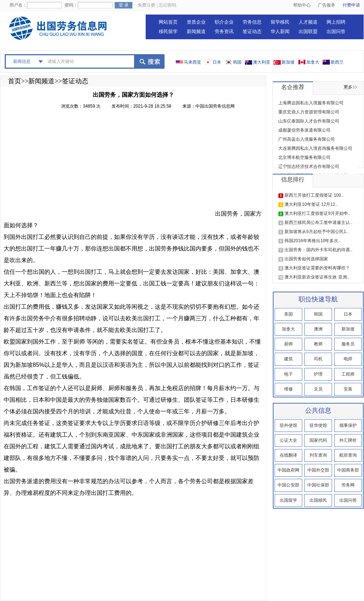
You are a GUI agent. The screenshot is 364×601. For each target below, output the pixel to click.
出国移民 (318, 500)
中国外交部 (318, 470)
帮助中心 (302, 5)
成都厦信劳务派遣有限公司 (304, 130)
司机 (318, 359)
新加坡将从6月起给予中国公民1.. (316, 232)
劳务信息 (252, 22)
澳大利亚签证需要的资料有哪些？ (317, 268)
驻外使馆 (288, 425)
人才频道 (308, 22)
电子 (288, 374)
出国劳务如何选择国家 (306, 259)
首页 (15, 81)
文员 (318, 389)
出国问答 (336, 31)
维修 (288, 389)
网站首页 (168, 22)
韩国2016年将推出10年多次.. (313, 241)
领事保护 (348, 425)
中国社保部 (318, 485)
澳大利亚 (262, 62)
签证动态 (252, 31)
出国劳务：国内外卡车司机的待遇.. (318, 250)
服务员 (348, 344)
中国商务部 (348, 470)
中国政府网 (288, 470)
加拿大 (313, 62)
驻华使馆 (318, 425)
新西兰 (337, 62)
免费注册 (146, 5)
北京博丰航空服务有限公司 (304, 157)
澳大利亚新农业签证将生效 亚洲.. (317, 277)
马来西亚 (193, 62)
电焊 (348, 359)
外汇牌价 (348, 440)
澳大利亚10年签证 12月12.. (311, 204)
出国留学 (288, 500)
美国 (288, 314)
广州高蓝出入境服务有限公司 (307, 139)
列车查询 (318, 455)
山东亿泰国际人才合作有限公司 (309, 121)
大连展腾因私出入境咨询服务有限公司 (315, 148)
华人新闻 (280, 31)
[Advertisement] (109, 165)
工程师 (348, 374)
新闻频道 (196, 31)
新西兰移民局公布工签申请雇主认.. (318, 223)
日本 (217, 62)
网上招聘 (336, 22)
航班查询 (348, 455)
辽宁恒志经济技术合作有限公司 (309, 167)
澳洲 (318, 329)
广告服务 (327, 5)
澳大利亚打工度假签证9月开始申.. (317, 213)
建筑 (288, 359)
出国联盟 (308, 31)
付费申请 (351, 5)
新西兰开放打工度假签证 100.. (314, 195)
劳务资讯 (224, 31)
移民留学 (168, 31)
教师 (318, 344)
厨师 (288, 344)
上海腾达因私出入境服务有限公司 (311, 103)
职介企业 (224, 22)
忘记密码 (167, 5)
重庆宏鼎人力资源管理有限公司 (309, 112)
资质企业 (196, 22)
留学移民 (280, 22)
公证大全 (288, 440)
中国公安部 (288, 485)
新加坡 (288, 62)
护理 (318, 374)
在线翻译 (288, 455)
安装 (348, 389)
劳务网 (348, 485)
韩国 (237, 62)
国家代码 (318, 440)
